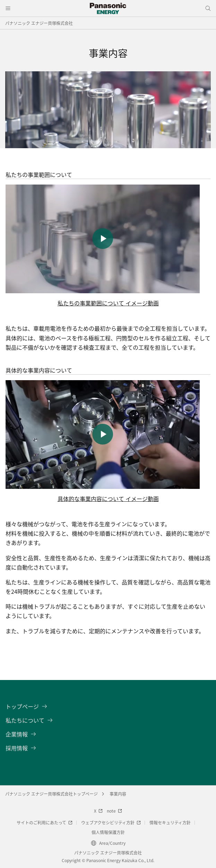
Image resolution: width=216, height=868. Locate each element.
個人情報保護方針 (108, 832)
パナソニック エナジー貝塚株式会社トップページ (51, 794)
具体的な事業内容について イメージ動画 (108, 499)
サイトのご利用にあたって (45, 822)
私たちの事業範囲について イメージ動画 (108, 303)
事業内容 (118, 794)
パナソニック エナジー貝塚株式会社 (39, 23)
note (114, 811)
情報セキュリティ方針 (170, 822)
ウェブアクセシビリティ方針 (111, 822)
